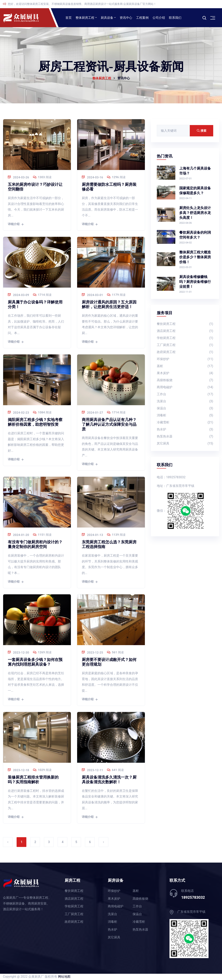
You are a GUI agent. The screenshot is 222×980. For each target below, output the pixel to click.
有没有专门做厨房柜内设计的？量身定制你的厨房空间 (35, 545)
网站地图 (64, 977)
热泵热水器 (185, 437)
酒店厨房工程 (185, 332)
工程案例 (142, 18)
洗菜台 (185, 402)
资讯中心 (126, 18)
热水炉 (185, 430)
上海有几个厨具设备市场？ (195, 171)
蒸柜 (185, 367)
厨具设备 (107, 18)
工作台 (185, 395)
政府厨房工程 (185, 353)
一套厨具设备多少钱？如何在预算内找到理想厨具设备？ (35, 662)
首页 (69, 18)
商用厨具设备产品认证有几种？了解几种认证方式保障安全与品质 (109, 425)
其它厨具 (185, 444)
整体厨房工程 (85, 18)
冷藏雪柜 (185, 423)
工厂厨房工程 (185, 346)
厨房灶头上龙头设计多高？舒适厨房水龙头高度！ (195, 213)
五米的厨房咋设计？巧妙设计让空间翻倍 (35, 187)
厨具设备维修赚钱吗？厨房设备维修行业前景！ (195, 282)
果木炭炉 (185, 374)
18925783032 (193, 898)
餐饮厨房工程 (185, 325)
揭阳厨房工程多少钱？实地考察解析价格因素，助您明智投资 (35, 422)
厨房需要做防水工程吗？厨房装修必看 (109, 187)
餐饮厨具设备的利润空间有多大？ (195, 236)
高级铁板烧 (185, 381)
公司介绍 (159, 18)
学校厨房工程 (185, 339)
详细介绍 (16, 225)
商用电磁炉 (185, 388)
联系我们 (175, 18)
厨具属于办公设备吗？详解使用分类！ (35, 305)
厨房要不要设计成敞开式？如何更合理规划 (109, 662)
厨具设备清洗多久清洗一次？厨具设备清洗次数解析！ (109, 780)
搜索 (202, 131)
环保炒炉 (185, 360)
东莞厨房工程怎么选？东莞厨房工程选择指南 (109, 545)
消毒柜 (185, 416)
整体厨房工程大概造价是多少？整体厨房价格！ (195, 258)
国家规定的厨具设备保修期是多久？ (195, 191)
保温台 (185, 409)
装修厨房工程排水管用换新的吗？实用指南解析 (33, 780)
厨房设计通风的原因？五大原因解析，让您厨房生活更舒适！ (109, 305)
